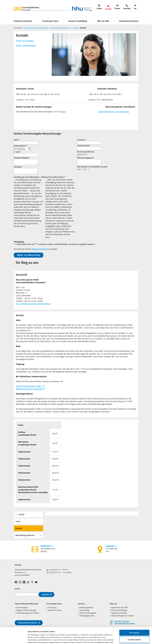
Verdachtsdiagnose (22, 158)
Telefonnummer (84, 146)
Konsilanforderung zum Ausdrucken (114, 112)
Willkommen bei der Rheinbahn (29, 389)
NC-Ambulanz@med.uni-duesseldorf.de (33, 304)
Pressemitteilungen (119, 610)
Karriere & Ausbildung (78, 21)
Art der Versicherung (86, 152)
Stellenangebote (86, 607)
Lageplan (110, 546)
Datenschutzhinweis (40, 249)
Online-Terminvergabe (26, 46)
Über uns (113, 604)
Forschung (52, 607)
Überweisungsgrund (85, 158)
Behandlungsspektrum (25, 535)
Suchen (45, 595)
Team (18, 521)
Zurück (22, 515)
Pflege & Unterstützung (26, 610)
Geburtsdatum (20, 146)
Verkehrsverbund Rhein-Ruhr (29, 386)
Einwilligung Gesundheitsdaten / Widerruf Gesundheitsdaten (40, 177)
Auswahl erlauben (134, 623)
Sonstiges (18, 167)
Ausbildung (84, 610)
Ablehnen (134, 630)
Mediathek (46, 546)
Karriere (81, 604)
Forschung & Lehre (50, 21)
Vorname (81, 140)
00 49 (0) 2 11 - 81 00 (58, 570)
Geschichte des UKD (120, 607)
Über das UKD (103, 21)
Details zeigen (112, 640)
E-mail (17, 152)
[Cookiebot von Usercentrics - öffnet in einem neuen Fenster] (14, 640)
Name (17, 140)
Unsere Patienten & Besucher (27, 604)
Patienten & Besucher (23, 21)
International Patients (129, 21)
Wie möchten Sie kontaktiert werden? (92, 167)
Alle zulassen (134, 616)
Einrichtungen (22, 607)
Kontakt (19, 528)
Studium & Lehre (55, 610)
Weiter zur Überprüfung (29, 255)
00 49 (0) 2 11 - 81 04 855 (60, 572)
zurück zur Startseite (25, 41)
